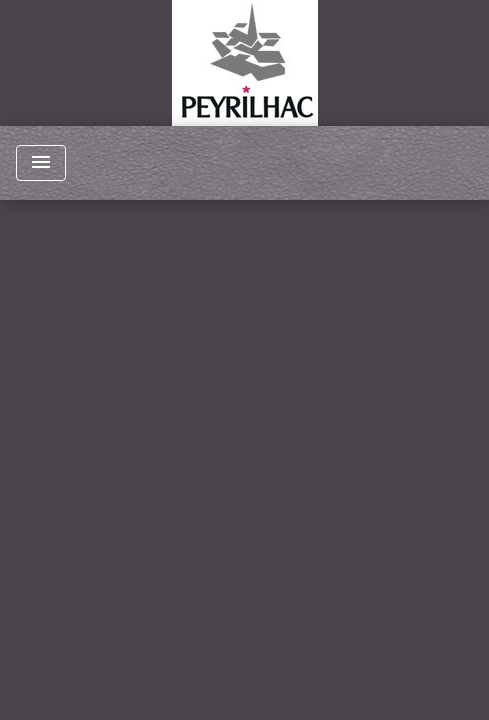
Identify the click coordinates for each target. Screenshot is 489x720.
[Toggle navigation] (41, 163)
